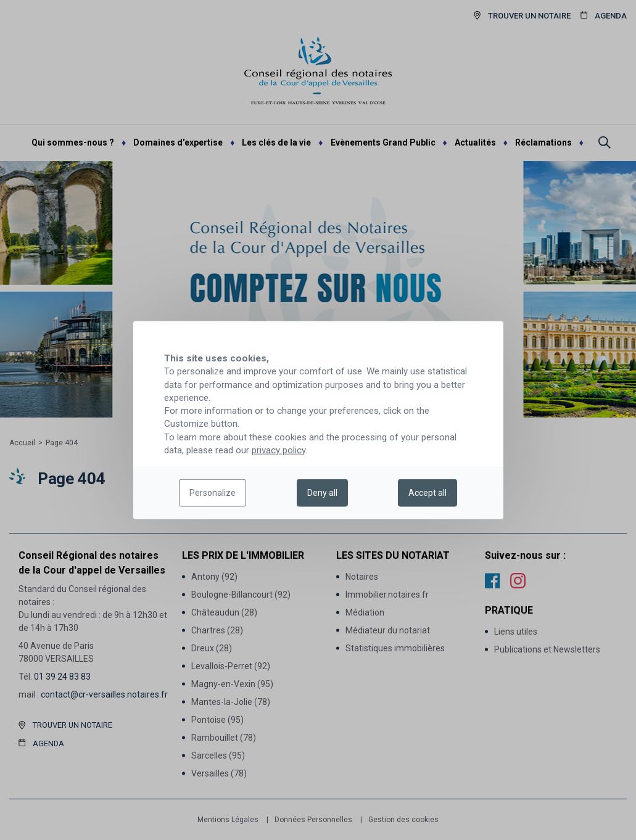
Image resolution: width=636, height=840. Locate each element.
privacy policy (279, 450)
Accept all (427, 493)
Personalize (213, 493)
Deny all (322, 493)
